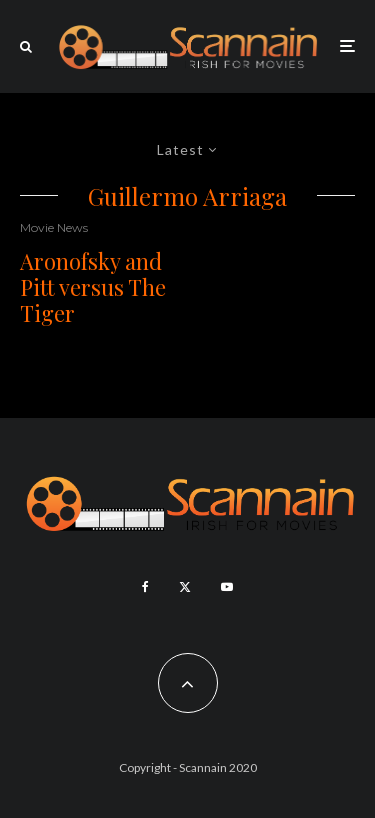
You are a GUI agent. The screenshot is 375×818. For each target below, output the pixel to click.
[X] (185, 587)
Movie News (54, 227)
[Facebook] (145, 587)
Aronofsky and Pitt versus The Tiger (93, 287)
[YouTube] (227, 587)
